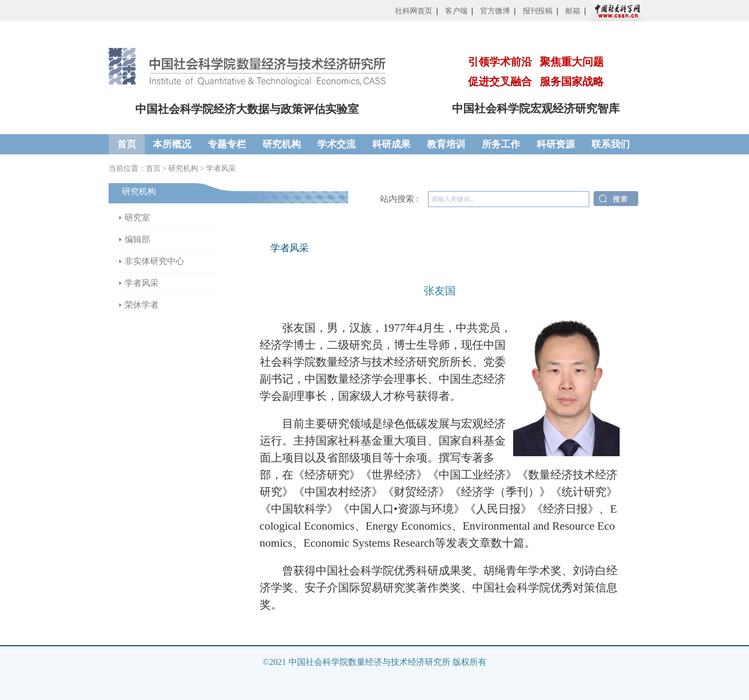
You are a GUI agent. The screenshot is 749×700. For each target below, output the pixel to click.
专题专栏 (227, 144)
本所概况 (172, 144)
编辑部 (137, 239)
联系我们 (611, 144)
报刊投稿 (538, 11)
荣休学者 (142, 305)
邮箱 (573, 11)
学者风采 (221, 168)
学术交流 (336, 144)
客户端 (456, 11)
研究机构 (282, 144)
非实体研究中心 (154, 261)
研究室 (137, 217)
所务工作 (501, 144)
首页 (127, 144)
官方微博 (495, 11)
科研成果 (391, 144)
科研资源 (556, 144)
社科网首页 (414, 11)
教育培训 (446, 144)
